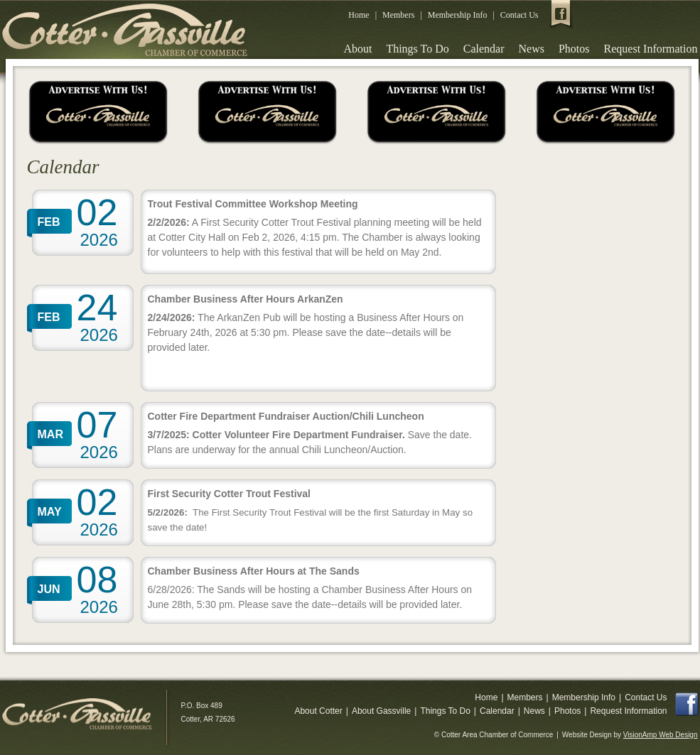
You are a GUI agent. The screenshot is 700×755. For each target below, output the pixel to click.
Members (398, 15)
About (357, 49)
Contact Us (519, 15)
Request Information (651, 49)
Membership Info (458, 15)
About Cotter (318, 711)
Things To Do (417, 49)
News (532, 49)
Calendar (484, 49)
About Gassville (381, 711)
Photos (574, 49)
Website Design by (630, 735)
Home (359, 15)
